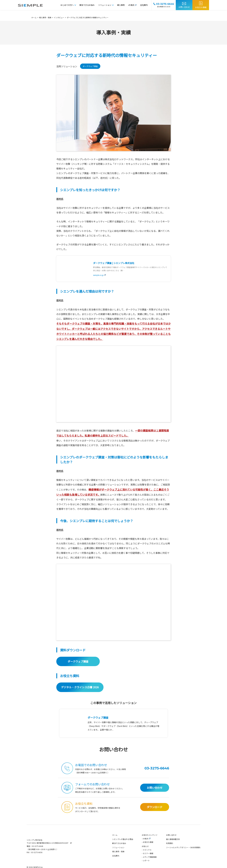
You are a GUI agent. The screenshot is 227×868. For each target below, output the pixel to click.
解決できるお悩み (87, 5)
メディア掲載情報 (150, 864)
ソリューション (105, 5)
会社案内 (144, 5)
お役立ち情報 (201, 7)
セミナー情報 (148, 860)
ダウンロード (155, 814)
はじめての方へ (67, 5)
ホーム (115, 842)
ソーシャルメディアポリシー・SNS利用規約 (183, 854)
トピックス (147, 857)
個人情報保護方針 (173, 846)
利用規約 (170, 850)
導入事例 (121, 5)
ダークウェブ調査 (90, 67)
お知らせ (145, 853)
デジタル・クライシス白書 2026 (80, 693)
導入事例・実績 (118, 859)
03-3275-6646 (37, 853)
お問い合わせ (184, 7)
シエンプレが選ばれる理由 (123, 846)
